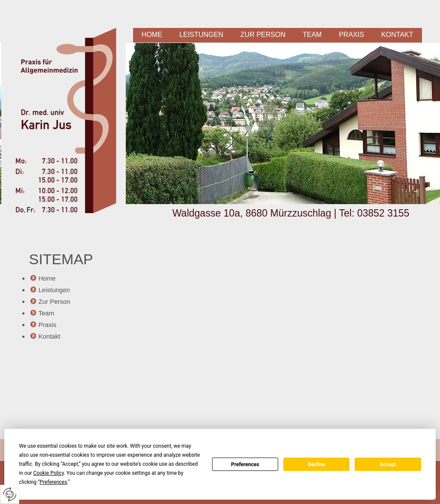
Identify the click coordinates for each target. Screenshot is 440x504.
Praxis (351, 35)
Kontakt (397, 35)
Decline (316, 464)
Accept (388, 464)
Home (152, 35)
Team (312, 35)
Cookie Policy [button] (48, 473)
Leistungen (201, 35)
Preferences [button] (53, 482)
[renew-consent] (10, 494)
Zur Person (263, 35)
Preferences (245, 464)
